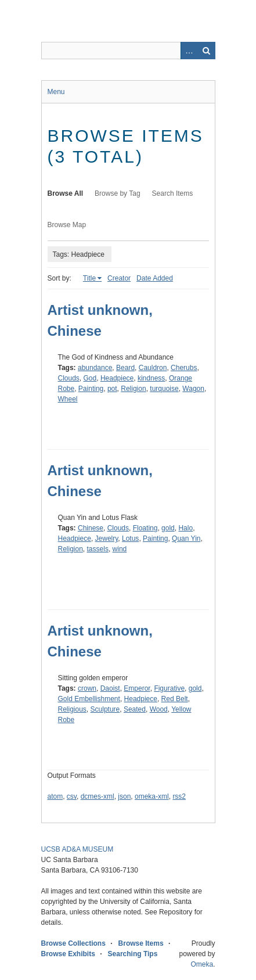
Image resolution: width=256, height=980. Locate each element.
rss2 (179, 796)
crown (87, 688)
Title (89, 278)
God (90, 378)
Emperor (137, 688)
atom (55, 796)
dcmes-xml (98, 796)
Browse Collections (73, 943)
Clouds (69, 378)
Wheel (68, 399)
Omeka (202, 964)
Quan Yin (186, 539)
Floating (145, 528)
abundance (95, 368)
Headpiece (117, 378)
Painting (91, 389)
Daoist (110, 688)
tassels (98, 549)
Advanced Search (189, 51)
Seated (135, 709)
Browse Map (67, 225)
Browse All (66, 193)
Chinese (91, 528)
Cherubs (184, 368)
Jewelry (107, 539)
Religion (133, 389)
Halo (185, 528)
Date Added (155, 278)
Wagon (193, 389)
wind (120, 549)
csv (72, 796)
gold (168, 528)
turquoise (164, 389)
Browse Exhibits (68, 954)
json (124, 796)
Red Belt (175, 699)
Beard (125, 368)
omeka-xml (152, 796)
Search (207, 51)
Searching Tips (133, 954)
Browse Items (141, 943)
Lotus (130, 539)
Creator (119, 278)
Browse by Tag (118, 193)
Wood (159, 709)
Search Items (173, 193)
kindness (151, 378)
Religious (72, 709)
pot (112, 389)
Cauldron (153, 368)
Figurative (169, 688)
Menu (56, 92)
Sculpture (105, 709)
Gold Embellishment (89, 699)
